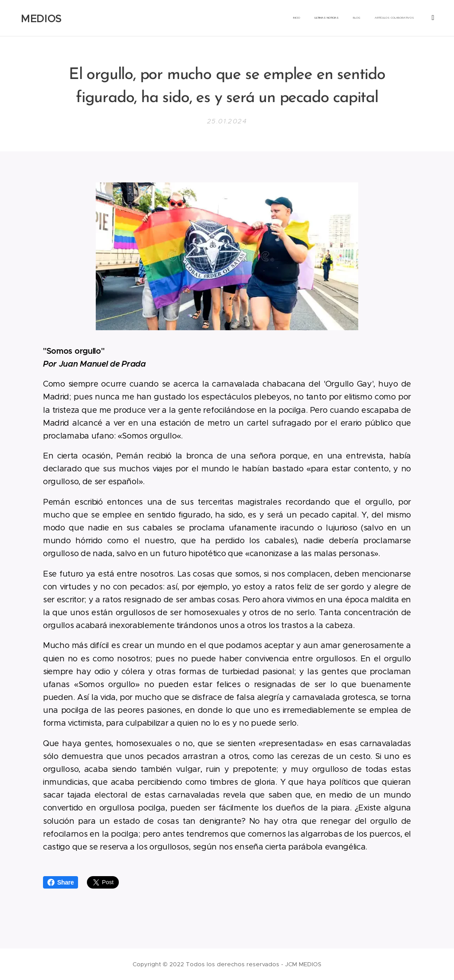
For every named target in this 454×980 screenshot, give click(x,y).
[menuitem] (356, 18)
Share (61, 882)
